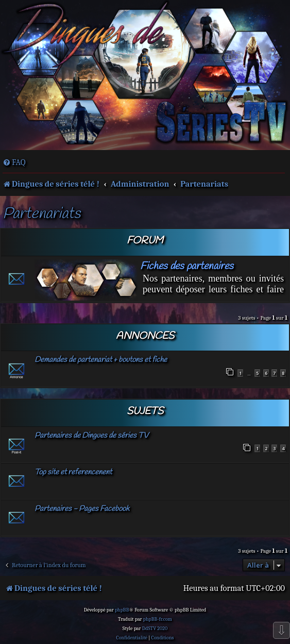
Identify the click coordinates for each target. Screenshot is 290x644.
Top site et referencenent (73, 472)
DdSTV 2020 (155, 629)
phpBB (122, 610)
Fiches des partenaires (187, 266)
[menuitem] (14, 162)
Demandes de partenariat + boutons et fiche (101, 360)
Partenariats (41, 214)
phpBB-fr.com (158, 619)
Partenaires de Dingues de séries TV (91, 436)
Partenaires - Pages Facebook (82, 509)
